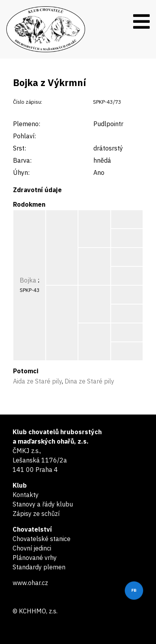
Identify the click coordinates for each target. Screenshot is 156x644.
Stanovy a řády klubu (43, 504)
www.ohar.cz (30, 583)
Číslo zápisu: (28, 102)
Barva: (22, 160)
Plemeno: (27, 124)
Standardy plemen (39, 567)
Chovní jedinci (32, 548)
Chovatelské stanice (42, 539)
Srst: (19, 148)
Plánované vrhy (35, 558)
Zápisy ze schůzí (36, 514)
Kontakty (26, 495)
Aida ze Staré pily (37, 381)
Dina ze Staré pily (89, 381)
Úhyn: (21, 172)
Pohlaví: (24, 136)
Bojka (28, 280)
